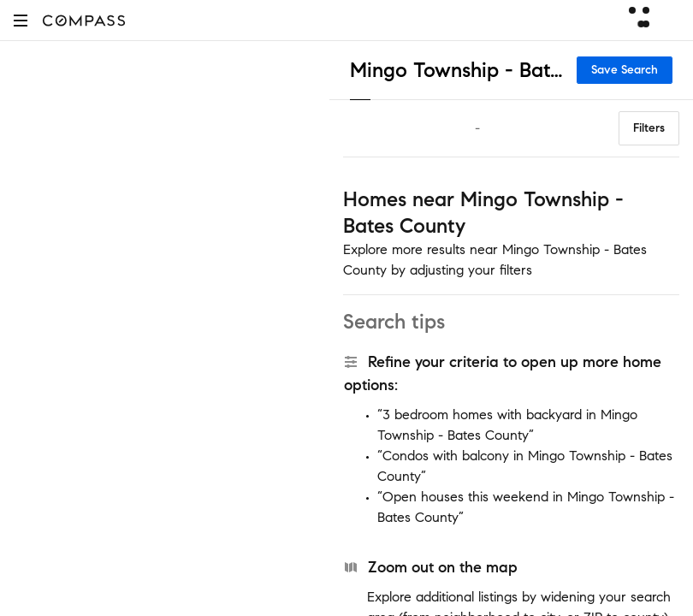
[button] (21, 20)
